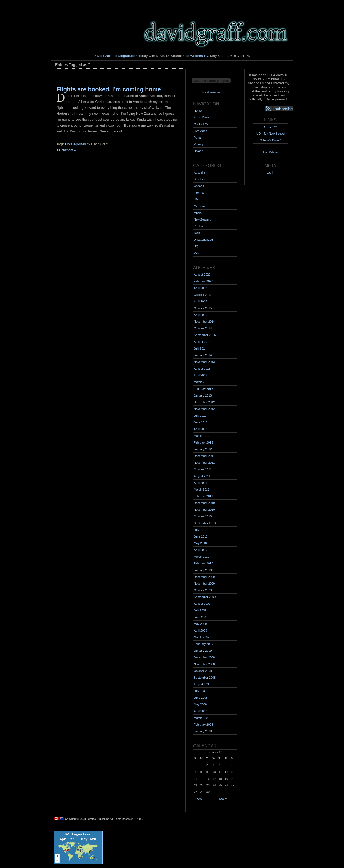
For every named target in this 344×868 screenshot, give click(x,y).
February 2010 (203, 563)
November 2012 (204, 409)
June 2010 (201, 536)
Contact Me (201, 124)
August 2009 (202, 604)
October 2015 (203, 308)
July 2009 (200, 610)
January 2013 (203, 395)
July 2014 (200, 348)
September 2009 (205, 597)
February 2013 (203, 389)
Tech (197, 233)
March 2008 (202, 718)
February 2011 (203, 496)
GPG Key (270, 127)
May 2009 (200, 624)
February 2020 (203, 281)
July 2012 (200, 416)
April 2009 (200, 631)
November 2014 (204, 322)
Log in (271, 172)
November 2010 (204, 510)
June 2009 (201, 617)
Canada (199, 186)
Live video (200, 131)
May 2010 (200, 543)
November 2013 (204, 362)
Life (196, 199)
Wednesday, (200, 56)
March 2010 (202, 557)
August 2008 (202, 684)
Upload (198, 151)
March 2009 (202, 637)
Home (198, 111)
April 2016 (200, 301)
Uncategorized (75, 144)
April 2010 (200, 550)
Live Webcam (270, 152)
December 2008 (204, 657)
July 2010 (200, 530)
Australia (200, 172)
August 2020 (202, 275)
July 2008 (200, 691)
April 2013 (200, 375)
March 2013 (202, 382)
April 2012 (200, 429)
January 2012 (203, 449)
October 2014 (203, 328)
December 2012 (204, 402)
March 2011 (202, 489)
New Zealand (203, 219)
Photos (198, 226)
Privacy (199, 144)
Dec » (223, 799)
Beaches (200, 179)
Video (198, 253)
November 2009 (204, 584)
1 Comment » (66, 150)
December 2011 (204, 456)
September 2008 (205, 678)
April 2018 (200, 288)
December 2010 (204, 503)
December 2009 (204, 577)
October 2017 (203, 295)
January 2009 (203, 651)
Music (198, 213)
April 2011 (200, 483)
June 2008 (201, 698)
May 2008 (200, 704)
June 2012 (201, 422)
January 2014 (203, 355)
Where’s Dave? (270, 140)
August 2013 (202, 369)
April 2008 (200, 711)
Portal (198, 138)
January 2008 (203, 731)
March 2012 (202, 436)
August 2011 (202, 476)
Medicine (200, 206)
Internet (199, 193)
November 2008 (204, 664)
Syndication (281, 109)
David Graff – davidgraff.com (115, 56)
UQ (196, 246)
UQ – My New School (270, 134)
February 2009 (203, 644)
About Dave (201, 117)
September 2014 (205, 335)
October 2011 (203, 469)
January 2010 (203, 570)
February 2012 (203, 442)
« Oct (198, 799)
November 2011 (204, 463)
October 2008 (203, 671)
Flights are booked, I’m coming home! (110, 89)
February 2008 (203, 725)
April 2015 (200, 315)
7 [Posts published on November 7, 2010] (195, 772)
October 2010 (203, 516)
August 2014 (202, 342)
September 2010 (205, 523)
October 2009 (203, 590)
